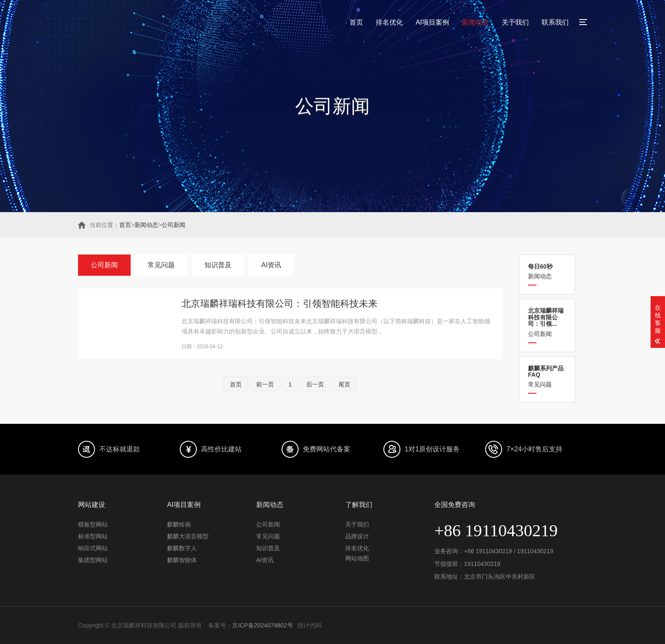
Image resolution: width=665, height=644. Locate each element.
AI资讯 (271, 265)
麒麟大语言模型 (188, 536)
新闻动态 (475, 22)
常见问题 (547, 377)
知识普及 (218, 265)
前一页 (265, 384)
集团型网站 (93, 560)
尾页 (344, 384)
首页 (356, 22)
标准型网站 (93, 536)
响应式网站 (93, 548)
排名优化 (389, 22)
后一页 (315, 384)
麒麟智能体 (182, 560)
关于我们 (515, 22)
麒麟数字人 (182, 548)
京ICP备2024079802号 (262, 625)
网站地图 (357, 558)
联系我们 (555, 22)
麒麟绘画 (179, 524)
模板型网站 (93, 524)
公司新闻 (173, 225)
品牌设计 (357, 536)
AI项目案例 (432, 22)
